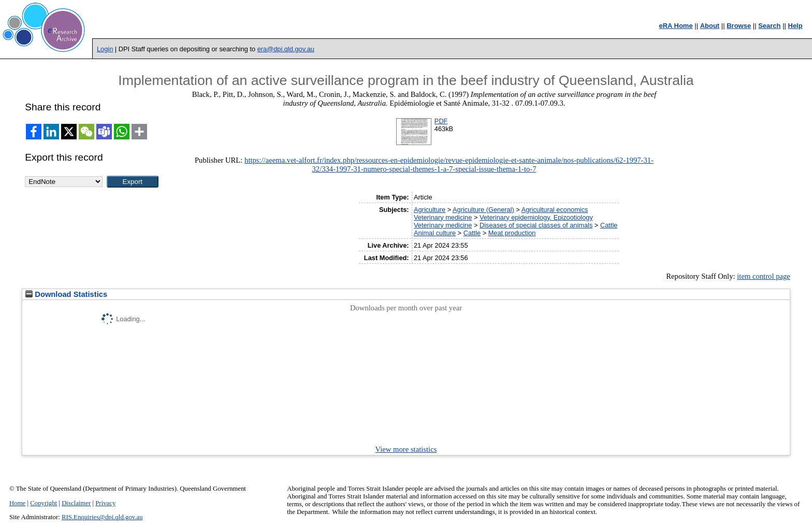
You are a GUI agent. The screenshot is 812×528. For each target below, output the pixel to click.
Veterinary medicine (443, 217)
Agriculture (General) (483, 210)
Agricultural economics (555, 210)
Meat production (512, 233)
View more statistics (406, 449)
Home (17, 503)
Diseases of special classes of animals (536, 225)
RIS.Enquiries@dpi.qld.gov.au (102, 517)
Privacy (105, 503)
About (710, 26)
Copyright (44, 503)
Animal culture (435, 233)
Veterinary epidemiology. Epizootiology (536, 217)
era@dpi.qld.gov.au (286, 49)
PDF (441, 121)
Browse (739, 26)
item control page (764, 276)
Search (769, 26)
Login (105, 49)
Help (795, 26)
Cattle (609, 225)
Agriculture (430, 210)
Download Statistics (66, 294)
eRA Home (676, 26)
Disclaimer (76, 503)
